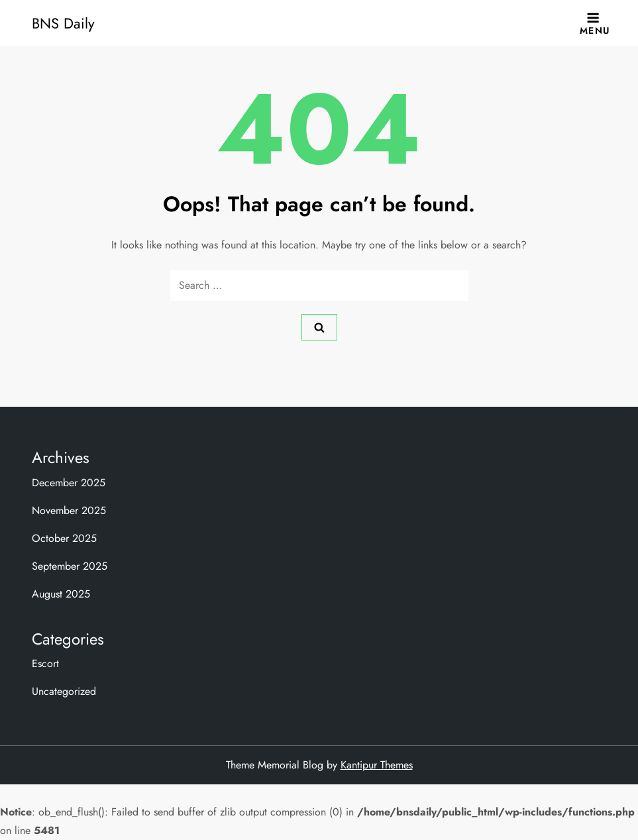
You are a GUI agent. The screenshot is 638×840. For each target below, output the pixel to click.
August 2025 (61, 594)
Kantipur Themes (377, 765)
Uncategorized (64, 691)
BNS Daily (63, 23)
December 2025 (69, 483)
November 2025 (69, 510)
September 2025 (70, 566)
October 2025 (64, 538)
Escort (45, 663)
